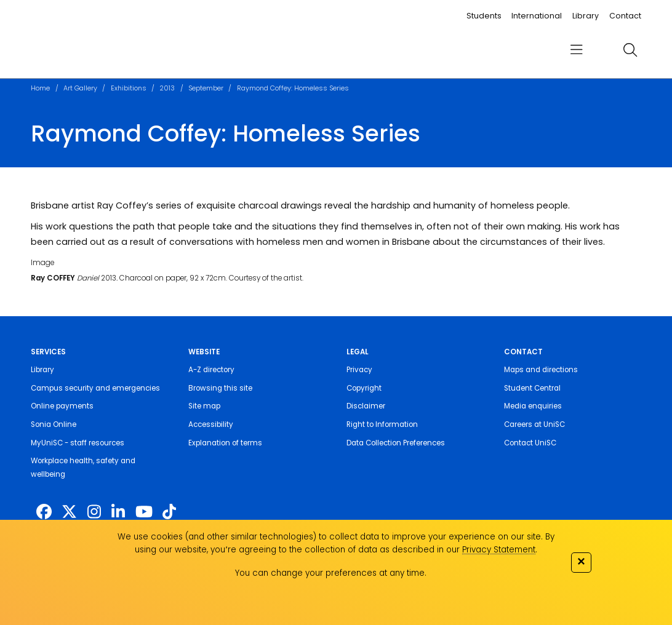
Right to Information (382, 424)
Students (484, 16)
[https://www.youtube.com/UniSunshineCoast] (144, 512)
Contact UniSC (530, 443)
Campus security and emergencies (95, 388)
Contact (625, 16)
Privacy (359, 370)
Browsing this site (220, 388)
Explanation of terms (225, 443)
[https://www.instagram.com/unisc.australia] (94, 512)
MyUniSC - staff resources (78, 443)
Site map (204, 406)
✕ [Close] (581, 561)
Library (586, 16)
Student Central (532, 388)
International (537, 16)
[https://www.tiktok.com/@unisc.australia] (169, 512)
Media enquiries (533, 406)
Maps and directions (541, 370)
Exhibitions (129, 88)
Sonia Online (54, 424)
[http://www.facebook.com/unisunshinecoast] (44, 512)
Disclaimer (366, 406)
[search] (630, 50)
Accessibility (211, 424)
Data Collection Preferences (396, 443)
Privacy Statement (499, 550)
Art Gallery (80, 88)
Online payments (62, 406)
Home (40, 88)
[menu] (577, 50)
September (206, 88)
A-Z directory (211, 370)
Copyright (364, 388)
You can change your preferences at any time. (331, 573)
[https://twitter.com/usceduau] (69, 512)
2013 (167, 88)
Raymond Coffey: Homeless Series (293, 88)
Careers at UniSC (534, 424)
